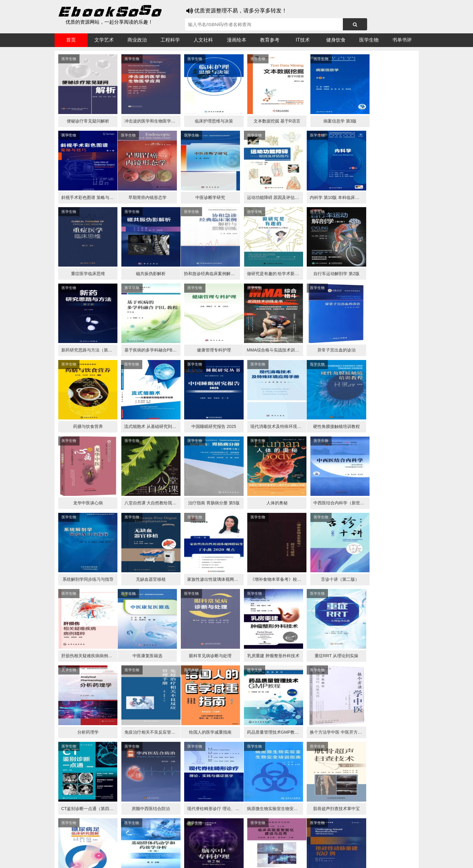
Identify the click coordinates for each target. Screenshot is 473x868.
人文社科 (203, 40)
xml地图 (349, 859)
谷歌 (103, 847)
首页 (71, 40)
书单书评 (402, 40)
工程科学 (170, 40)
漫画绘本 (237, 40)
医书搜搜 (86, 847)
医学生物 (369, 40)
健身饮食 (336, 40)
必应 (127, 847)
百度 (140, 847)
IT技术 (303, 40)
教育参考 (270, 40)
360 (151, 847)
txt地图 (367, 859)
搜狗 (115, 847)
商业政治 (137, 40)
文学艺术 (104, 40)
